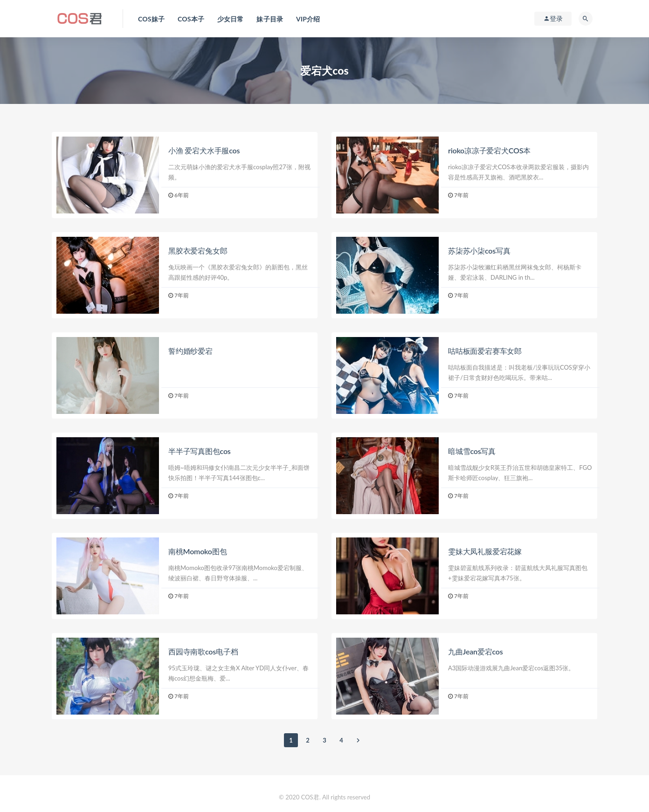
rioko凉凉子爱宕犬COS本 (489, 150)
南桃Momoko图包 (197, 551)
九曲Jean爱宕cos (476, 651)
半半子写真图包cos (200, 451)
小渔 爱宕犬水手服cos (204, 150)
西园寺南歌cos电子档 (203, 651)
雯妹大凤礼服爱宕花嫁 (485, 551)
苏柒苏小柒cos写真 (479, 251)
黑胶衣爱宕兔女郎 (198, 251)
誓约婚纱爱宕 (190, 351)
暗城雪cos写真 (472, 451)
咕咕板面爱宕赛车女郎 (485, 351)
